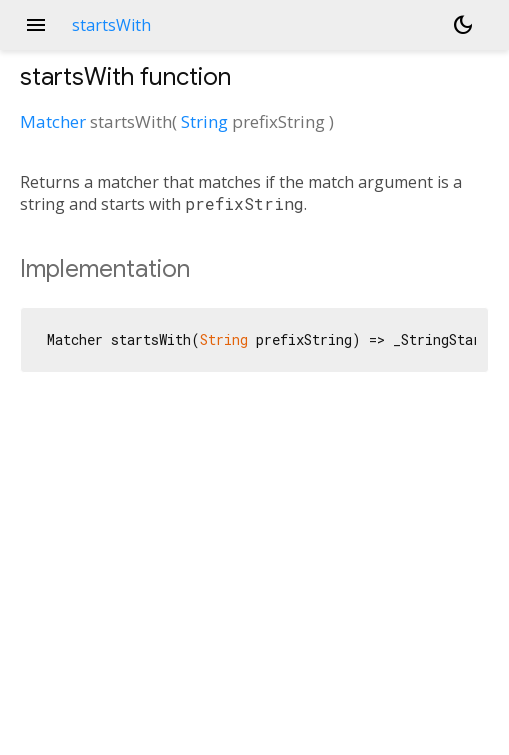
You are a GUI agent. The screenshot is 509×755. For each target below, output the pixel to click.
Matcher (53, 121)
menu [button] (36, 25)
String (204, 121)
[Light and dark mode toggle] (463, 25)
